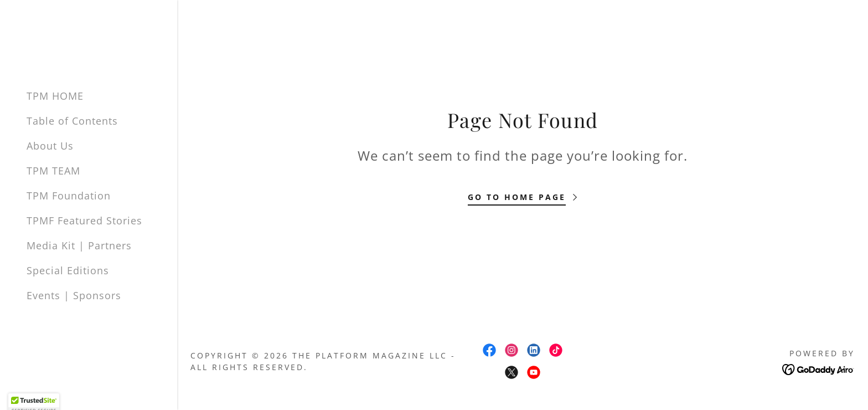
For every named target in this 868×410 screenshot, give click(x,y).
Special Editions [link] (68, 270)
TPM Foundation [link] (69, 196)
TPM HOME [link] (55, 96)
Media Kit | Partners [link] (79, 245)
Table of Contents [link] (72, 121)
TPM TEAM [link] (53, 171)
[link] (489, 350)
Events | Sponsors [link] (74, 295)
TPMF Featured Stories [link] (84, 221)
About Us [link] (50, 146)
